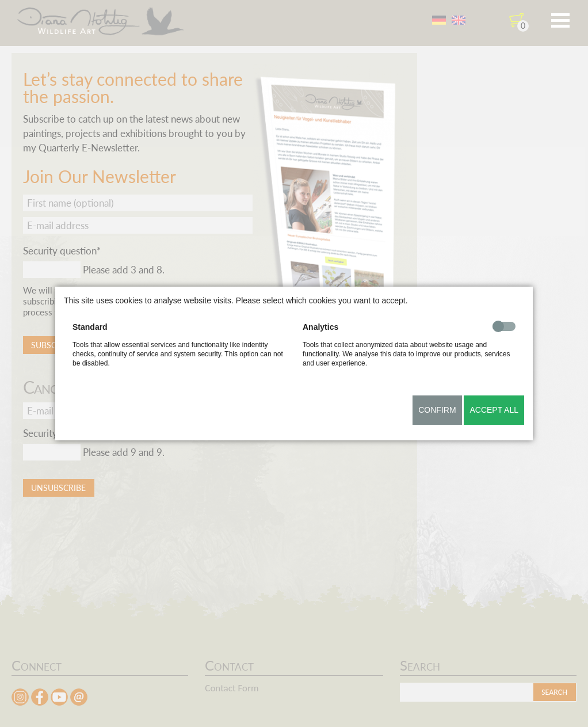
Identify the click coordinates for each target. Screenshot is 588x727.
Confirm (437, 410)
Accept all (494, 410)
